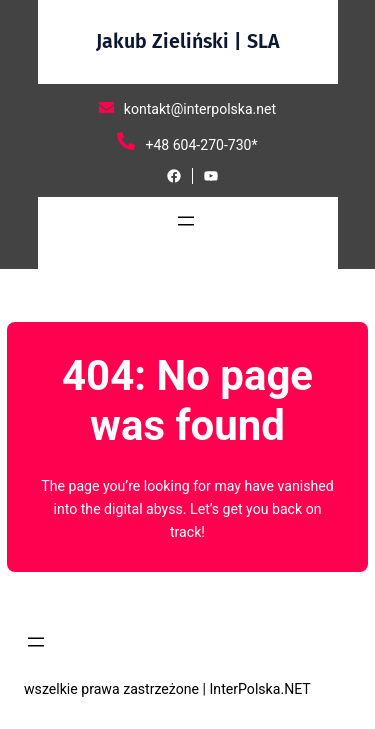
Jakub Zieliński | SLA (188, 41)
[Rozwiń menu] (186, 221)
